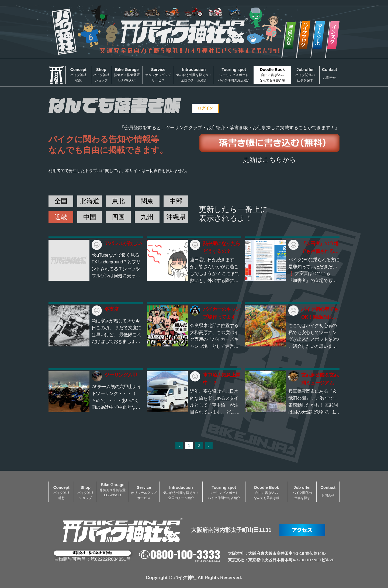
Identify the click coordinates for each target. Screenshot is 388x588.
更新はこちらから (269, 159)
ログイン (205, 108)
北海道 (90, 201)
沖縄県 (176, 217)
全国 (61, 201)
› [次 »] (209, 446)
